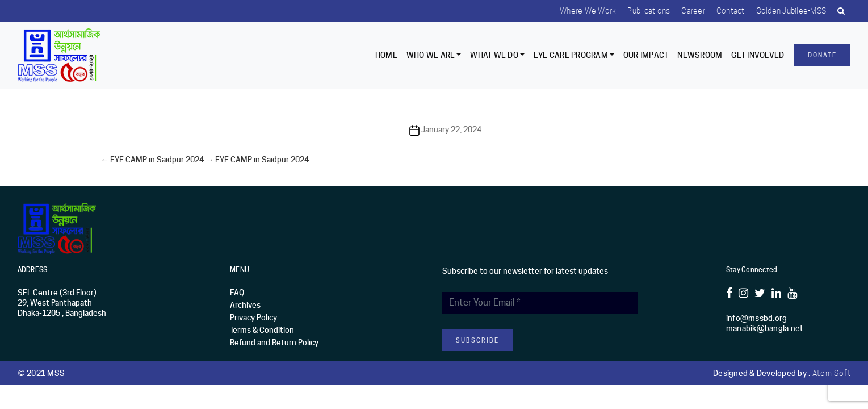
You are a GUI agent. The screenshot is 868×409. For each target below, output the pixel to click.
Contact (731, 11)
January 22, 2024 (451, 130)
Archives (245, 305)
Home (386, 55)
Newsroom (700, 55)
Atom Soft (832, 373)
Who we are (431, 55)
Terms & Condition (262, 330)
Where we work (588, 11)
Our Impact (646, 55)
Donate (822, 55)
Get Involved (758, 55)
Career (693, 11)
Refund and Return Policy (274, 343)
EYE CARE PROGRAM (571, 55)
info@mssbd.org (757, 318)
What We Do (494, 55)
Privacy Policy (253, 318)
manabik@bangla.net (765, 328)
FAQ (237, 293)
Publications (649, 11)
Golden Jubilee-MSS (791, 11)
